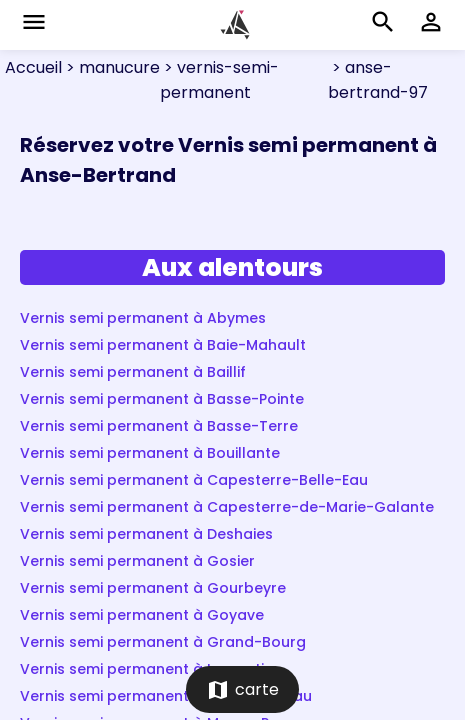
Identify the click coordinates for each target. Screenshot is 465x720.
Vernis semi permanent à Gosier (137, 561)
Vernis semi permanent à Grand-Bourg (163, 642)
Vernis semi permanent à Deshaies (146, 534)
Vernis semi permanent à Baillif (133, 372)
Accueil (33, 67)
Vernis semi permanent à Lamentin (146, 669)
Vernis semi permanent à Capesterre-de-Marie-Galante (227, 507)
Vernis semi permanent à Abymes (143, 318)
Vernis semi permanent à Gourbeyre (153, 588)
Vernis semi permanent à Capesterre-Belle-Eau (194, 480)
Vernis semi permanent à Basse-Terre (159, 426)
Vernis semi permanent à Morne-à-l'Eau (166, 696)
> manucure (111, 67)
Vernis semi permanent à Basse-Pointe (162, 399)
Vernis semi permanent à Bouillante (150, 453)
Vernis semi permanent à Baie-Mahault (163, 345)
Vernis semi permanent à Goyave (142, 615)
